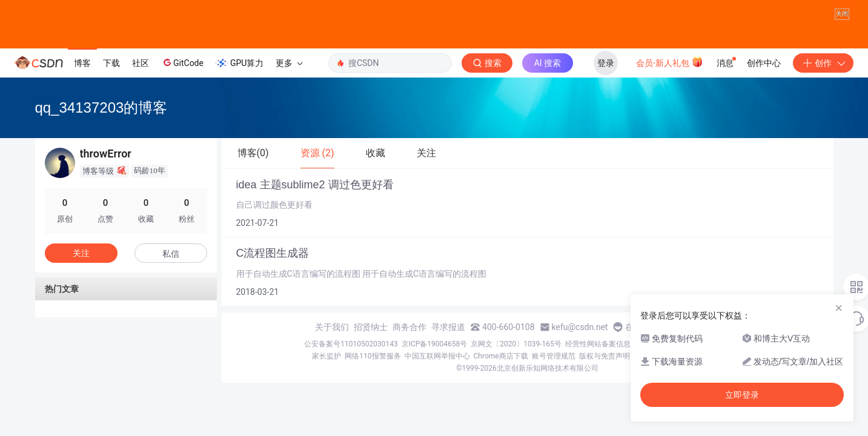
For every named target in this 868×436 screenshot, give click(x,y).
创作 (823, 63)
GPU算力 (240, 63)
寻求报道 (448, 327)
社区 (141, 63)
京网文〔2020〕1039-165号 (516, 344)
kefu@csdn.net (580, 327)
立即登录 (742, 395)
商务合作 (409, 327)
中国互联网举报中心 (437, 356)
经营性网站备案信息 (598, 344)
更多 (289, 63)
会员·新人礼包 (670, 62)
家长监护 (326, 356)
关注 (81, 253)
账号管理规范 (554, 356)
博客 (82, 63)
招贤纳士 (371, 327)
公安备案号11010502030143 (351, 344)
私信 (171, 254)
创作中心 (764, 63)
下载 (111, 63)
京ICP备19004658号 (435, 344)
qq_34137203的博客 (101, 107)
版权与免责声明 (605, 356)
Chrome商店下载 (501, 356)
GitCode (182, 62)
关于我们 (332, 327)
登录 (606, 63)
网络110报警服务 (373, 356)
